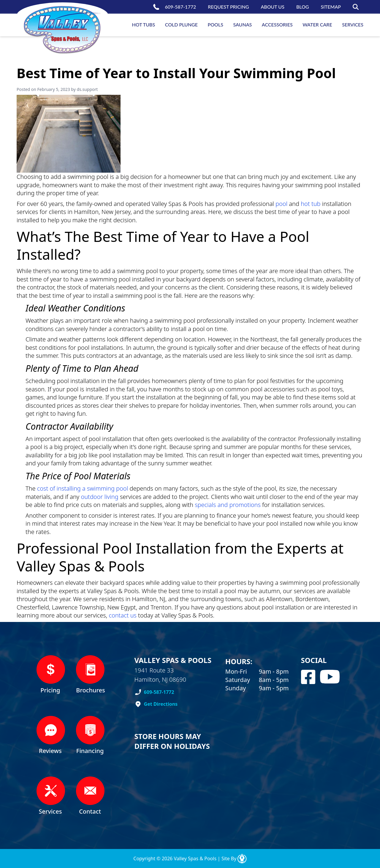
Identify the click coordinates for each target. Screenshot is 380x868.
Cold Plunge (181, 25)
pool (281, 204)
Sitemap (331, 7)
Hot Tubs (144, 25)
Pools (216, 25)
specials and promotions (228, 505)
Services (353, 25)
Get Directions (161, 704)
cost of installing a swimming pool (83, 488)
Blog (303, 7)
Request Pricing (228, 7)
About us (273, 7)
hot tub (311, 204)
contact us (123, 615)
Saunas (242, 25)
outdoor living (99, 497)
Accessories (277, 25)
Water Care (317, 25)
